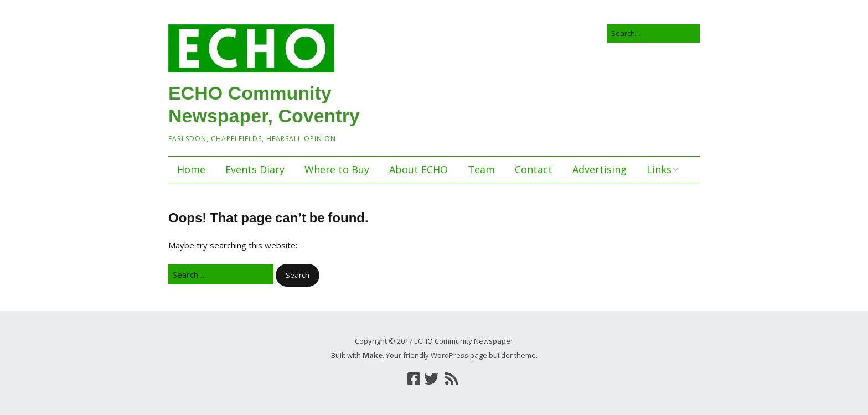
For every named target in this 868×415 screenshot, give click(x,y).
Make (373, 355)
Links (659, 169)
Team (481, 169)
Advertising (600, 169)
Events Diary (255, 169)
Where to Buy (337, 169)
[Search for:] (653, 33)
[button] (298, 275)
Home (191, 169)
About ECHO (418, 169)
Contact (534, 169)
